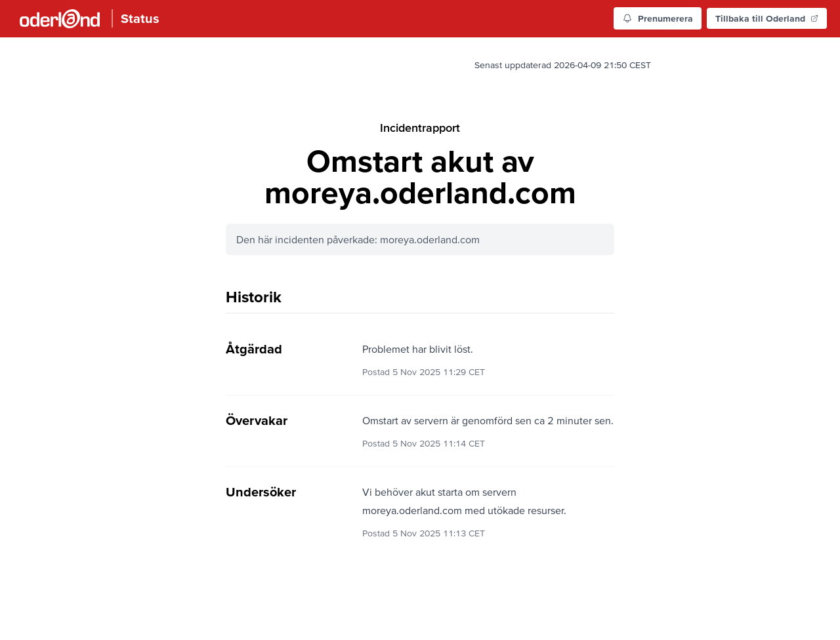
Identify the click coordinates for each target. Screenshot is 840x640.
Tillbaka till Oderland (767, 18)
